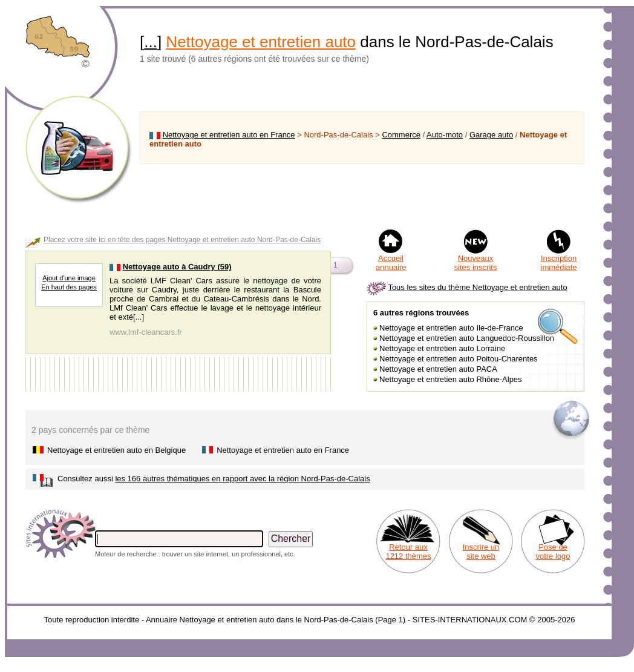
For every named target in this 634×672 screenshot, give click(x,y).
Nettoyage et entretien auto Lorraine (442, 348)
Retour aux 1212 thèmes (408, 552)
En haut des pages (69, 287)
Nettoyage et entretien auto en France (229, 135)
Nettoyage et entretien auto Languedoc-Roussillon (467, 338)
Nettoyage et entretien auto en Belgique (116, 450)
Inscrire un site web (481, 552)
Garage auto (491, 135)
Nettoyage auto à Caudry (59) (177, 267)
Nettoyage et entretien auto (261, 42)
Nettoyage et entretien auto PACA (438, 369)
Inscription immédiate (559, 263)
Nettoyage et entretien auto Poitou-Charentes (459, 359)
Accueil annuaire (391, 263)
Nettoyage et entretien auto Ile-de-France (451, 328)
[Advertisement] (362, 196)
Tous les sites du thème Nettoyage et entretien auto (477, 287)
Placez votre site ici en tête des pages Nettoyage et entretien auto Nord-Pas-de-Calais (182, 240)
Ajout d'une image (69, 278)
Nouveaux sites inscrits (476, 263)
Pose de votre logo (553, 552)
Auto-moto (445, 135)
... (151, 42)
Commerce (401, 135)
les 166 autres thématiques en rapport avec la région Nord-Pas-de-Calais (242, 479)
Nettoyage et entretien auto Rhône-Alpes (451, 379)
